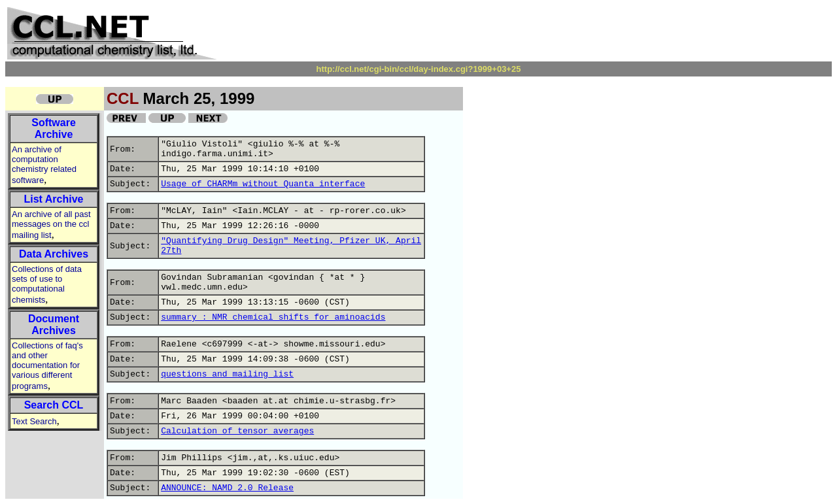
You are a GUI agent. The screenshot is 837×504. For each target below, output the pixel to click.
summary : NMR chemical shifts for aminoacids (273, 317)
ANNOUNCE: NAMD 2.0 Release (227, 488)
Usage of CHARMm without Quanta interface (263, 184)
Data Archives (54, 254)
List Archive (54, 199)
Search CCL (54, 405)
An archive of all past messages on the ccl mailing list (51, 225)
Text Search (34, 421)
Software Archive (54, 128)
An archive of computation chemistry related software (44, 165)
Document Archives (54, 325)
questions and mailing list (227, 374)
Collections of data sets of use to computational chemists (47, 284)
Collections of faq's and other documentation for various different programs (47, 366)
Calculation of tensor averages (237, 431)
